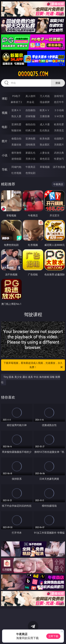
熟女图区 (45, 145)
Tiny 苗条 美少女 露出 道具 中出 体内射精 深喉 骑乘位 (31, 380)
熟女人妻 (16, 116)
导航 (5, 169)
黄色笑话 (45, 159)
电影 (5, 127)
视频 (5, 113)
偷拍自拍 (30, 124)
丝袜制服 (30, 116)
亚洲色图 (30, 138)
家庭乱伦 (30, 153)
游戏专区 (59, 96)
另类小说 (30, 159)
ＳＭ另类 (59, 116)
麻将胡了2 (16, 102)
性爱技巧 (59, 159)
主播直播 (45, 116)
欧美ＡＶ (45, 110)
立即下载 (53, 636)
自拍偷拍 (30, 110)
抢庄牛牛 (59, 102)
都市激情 (16, 153)
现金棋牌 (45, 102)
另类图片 (59, 145)
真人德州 (30, 96)
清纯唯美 (30, 145)
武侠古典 (59, 153)
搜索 (58, 83)
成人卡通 (45, 124)
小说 (5, 155)
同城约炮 (16, 167)
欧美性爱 (59, 124)
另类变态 (59, 130)
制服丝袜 (16, 130)
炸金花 (30, 102)
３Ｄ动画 (59, 110)
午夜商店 (30, 167)
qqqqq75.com (33, 74)
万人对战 (45, 96)
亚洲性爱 (16, 124)
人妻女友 (45, 153)
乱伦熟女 (45, 130)
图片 (5, 141)
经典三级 (30, 130)
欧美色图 (45, 138)
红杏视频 (16, 173)
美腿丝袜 (16, 145)
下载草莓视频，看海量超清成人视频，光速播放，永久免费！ (33, 365)
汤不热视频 (59, 167)
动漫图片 (59, 138)
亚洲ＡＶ (16, 110)
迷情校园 (16, 159)
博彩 (5, 99)
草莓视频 (45, 167)
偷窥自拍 (16, 138)
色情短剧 (30, 173)
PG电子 (16, 96)
